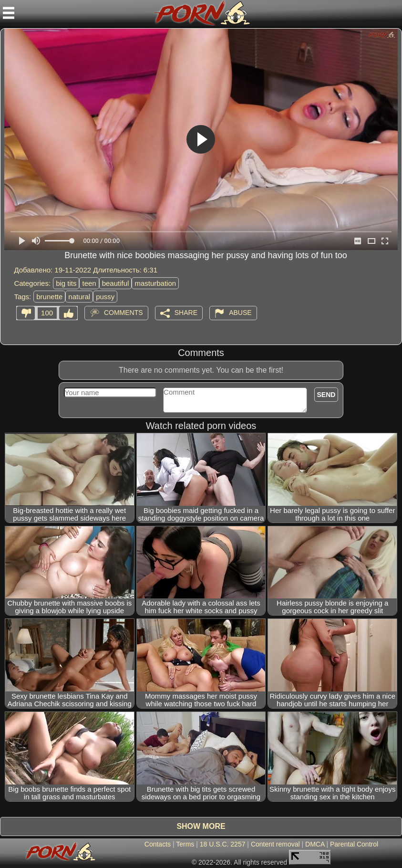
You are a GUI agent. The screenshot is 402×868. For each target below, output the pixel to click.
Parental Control (354, 844)
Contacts (158, 844)
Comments (124, 313)
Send (326, 395)
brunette (49, 297)
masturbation (155, 283)
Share (186, 313)
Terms (185, 844)
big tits (66, 283)
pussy (105, 297)
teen (89, 283)
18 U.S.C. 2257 (223, 844)
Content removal (275, 844)
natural (79, 297)
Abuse (240, 313)
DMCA (315, 844)
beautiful (116, 283)
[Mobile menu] (9, 13)
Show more (201, 826)
